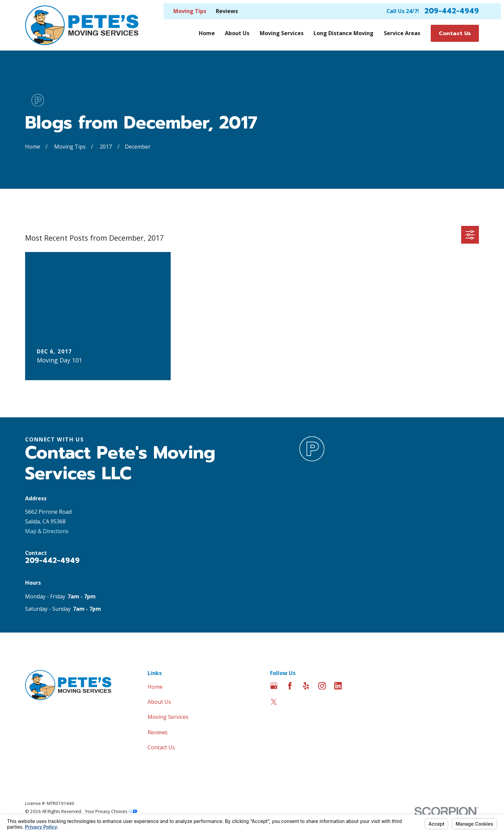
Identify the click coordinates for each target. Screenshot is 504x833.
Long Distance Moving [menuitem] (344, 33)
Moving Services (168, 717)
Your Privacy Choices (111, 811)
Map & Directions (47, 531)
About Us (159, 702)
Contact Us (161, 747)
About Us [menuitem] (237, 33)
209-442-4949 (452, 11)
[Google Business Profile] (274, 686)
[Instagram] (322, 686)
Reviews (227, 11)
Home (155, 687)
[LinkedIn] (338, 686)
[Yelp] (306, 686)
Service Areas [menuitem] (402, 33)
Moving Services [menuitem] (282, 33)
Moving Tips (190, 11)
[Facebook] (290, 686)
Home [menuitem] (207, 33)
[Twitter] (274, 702)
